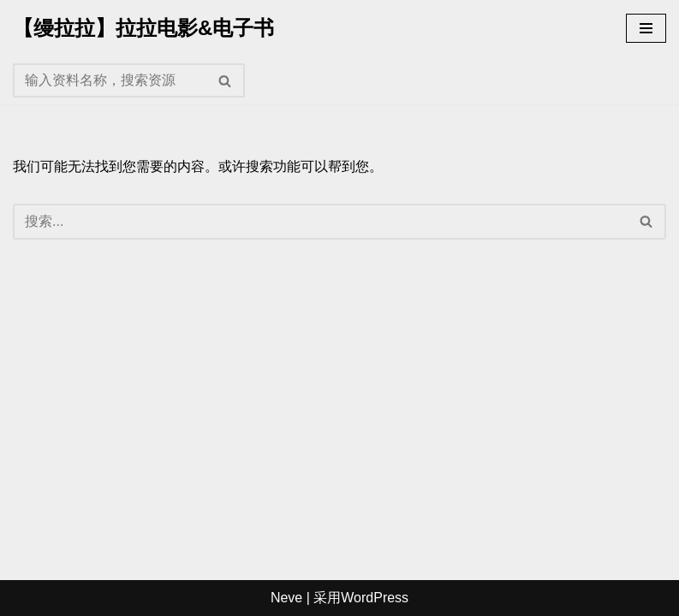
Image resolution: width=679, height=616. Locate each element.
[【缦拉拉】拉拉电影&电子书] (143, 28)
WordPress (375, 598)
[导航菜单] (646, 28)
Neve (286, 598)
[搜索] (110, 80)
